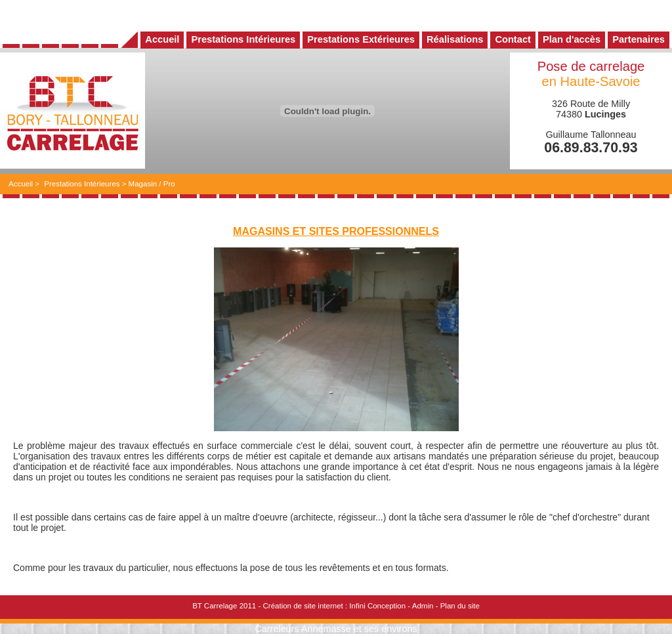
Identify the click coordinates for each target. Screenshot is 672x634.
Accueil (21, 184)
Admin (423, 606)
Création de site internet (303, 606)
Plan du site (460, 606)
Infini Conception (377, 606)
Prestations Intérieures (82, 184)
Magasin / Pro (152, 184)
